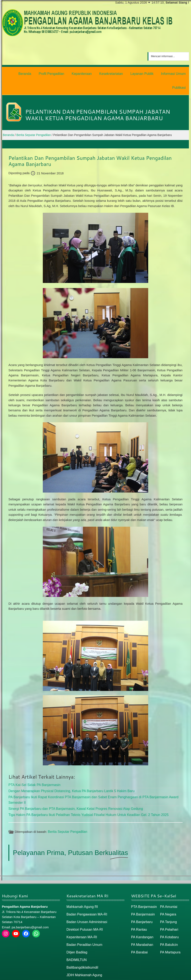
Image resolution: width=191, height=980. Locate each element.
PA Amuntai (168, 890)
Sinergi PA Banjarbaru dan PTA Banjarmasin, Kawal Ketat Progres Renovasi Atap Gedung (71, 792)
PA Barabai (139, 933)
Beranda (146, 975)
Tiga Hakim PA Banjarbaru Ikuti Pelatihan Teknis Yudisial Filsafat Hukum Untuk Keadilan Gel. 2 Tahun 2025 (83, 798)
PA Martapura (170, 933)
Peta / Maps (180, 975)
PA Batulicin (168, 926)
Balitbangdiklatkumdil (81, 948)
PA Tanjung (168, 904)
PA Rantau (139, 911)
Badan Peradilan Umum (83, 926)
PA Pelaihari (169, 911)
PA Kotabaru (169, 919)
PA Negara (167, 897)
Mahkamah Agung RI (81, 890)
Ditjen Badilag (76, 933)
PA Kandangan (142, 919)
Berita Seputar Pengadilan (66, 815)
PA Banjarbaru (141, 904)
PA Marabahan (141, 926)
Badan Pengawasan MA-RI (85, 897)
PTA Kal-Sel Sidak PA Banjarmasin (33, 770)
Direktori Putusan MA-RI (83, 911)
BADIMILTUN (76, 940)
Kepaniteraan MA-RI (81, 919)
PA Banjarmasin (142, 897)
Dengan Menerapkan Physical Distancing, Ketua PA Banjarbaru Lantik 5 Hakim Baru (68, 775)
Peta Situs (161, 975)
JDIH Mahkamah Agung (83, 955)
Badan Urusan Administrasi (85, 904)
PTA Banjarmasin (143, 890)
